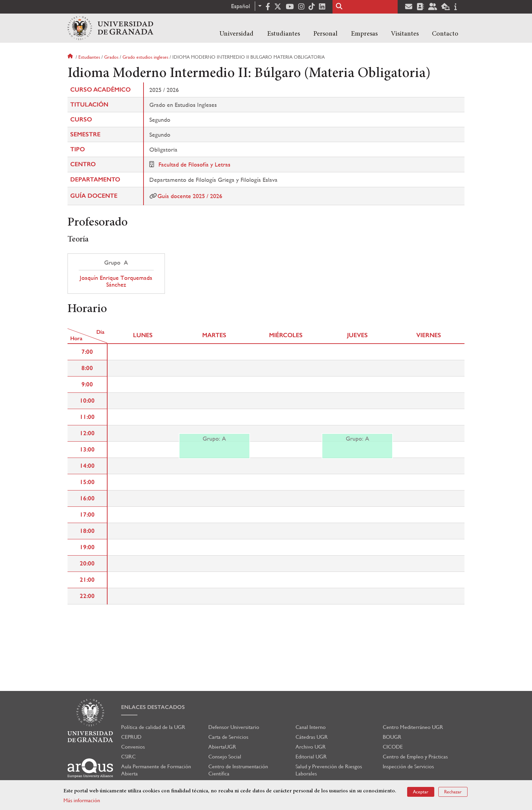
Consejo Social (225, 757)
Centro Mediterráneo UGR (413, 727)
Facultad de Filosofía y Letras (194, 164)
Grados (111, 57)
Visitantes (405, 34)
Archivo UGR (311, 747)
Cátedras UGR (312, 737)
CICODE (393, 747)
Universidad (236, 34)
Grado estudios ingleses (145, 57)
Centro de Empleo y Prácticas (415, 757)
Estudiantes (283, 34)
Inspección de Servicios (408, 766)
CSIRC (128, 757)
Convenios (133, 747)
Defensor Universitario (234, 727)
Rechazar (453, 792)
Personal (325, 34)
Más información (82, 800)
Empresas (364, 34)
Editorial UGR (311, 757)
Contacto (445, 34)
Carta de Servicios (228, 737)
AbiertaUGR (222, 747)
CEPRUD (131, 737)
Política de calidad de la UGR (153, 727)
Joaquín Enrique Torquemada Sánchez (116, 281)
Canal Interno (311, 727)
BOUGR (392, 737)
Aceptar (421, 792)
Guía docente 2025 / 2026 (190, 196)
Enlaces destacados (153, 707)
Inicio (71, 57)
